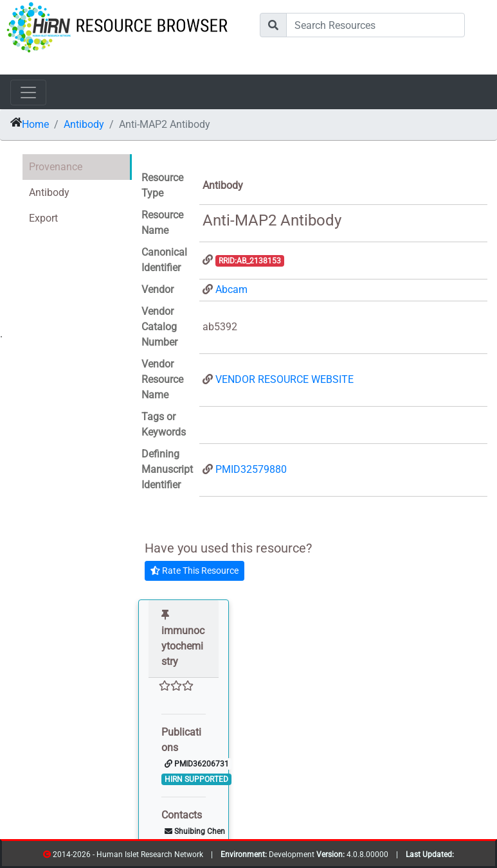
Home (35, 124)
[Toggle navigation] (28, 93)
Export (43, 218)
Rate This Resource (194, 571)
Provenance (56, 167)
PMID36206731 (197, 764)
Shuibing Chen (195, 831)
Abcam (231, 289)
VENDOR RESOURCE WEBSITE (285, 379)
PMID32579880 (251, 469)
